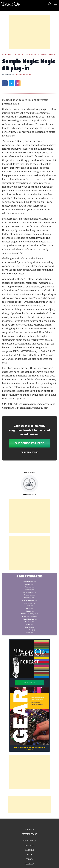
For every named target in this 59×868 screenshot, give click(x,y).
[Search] (49, 4)
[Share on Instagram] (18, 83)
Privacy (30, 859)
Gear (18, 55)
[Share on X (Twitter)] (11, 83)
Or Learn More (29, 452)
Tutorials (29, 830)
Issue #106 (31, 55)
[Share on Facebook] (5, 83)
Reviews (7, 55)
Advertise (30, 845)
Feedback (29, 864)
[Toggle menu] (55, 4)
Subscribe (29, 850)
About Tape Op (30, 841)
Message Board (30, 834)
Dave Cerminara (23, 75)
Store (29, 855)
